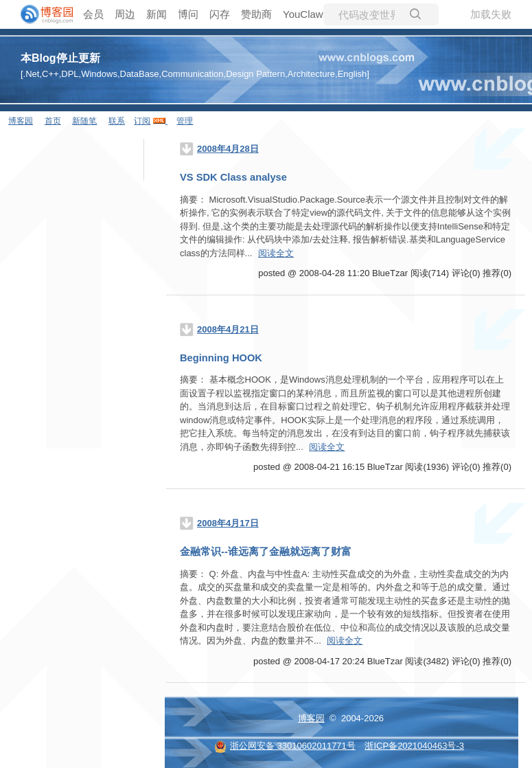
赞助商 (256, 14)
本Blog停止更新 (60, 58)
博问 (188, 14)
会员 (93, 14)
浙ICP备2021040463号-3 (414, 746)
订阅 (142, 121)
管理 (185, 121)
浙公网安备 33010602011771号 (285, 746)
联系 (117, 121)
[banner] (41, 14)
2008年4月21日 (228, 329)
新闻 (157, 14)
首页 (53, 121)
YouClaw (303, 14)
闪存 (220, 14)
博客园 (21, 121)
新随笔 (84, 121)
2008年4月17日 (228, 523)
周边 (125, 14)
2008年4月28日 (228, 149)
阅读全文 (276, 253)
